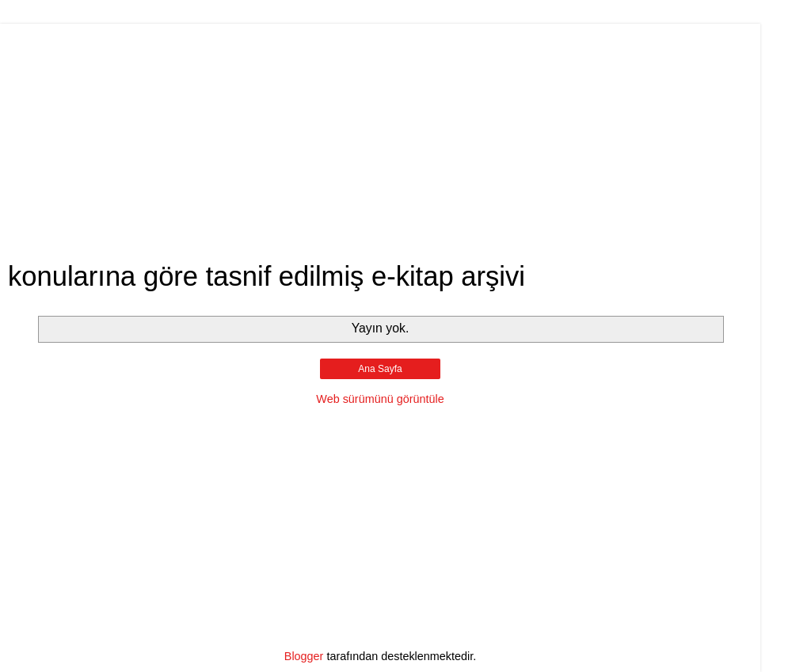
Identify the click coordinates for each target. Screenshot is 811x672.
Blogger (304, 656)
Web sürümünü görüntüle (380, 399)
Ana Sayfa (380, 369)
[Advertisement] (380, 135)
